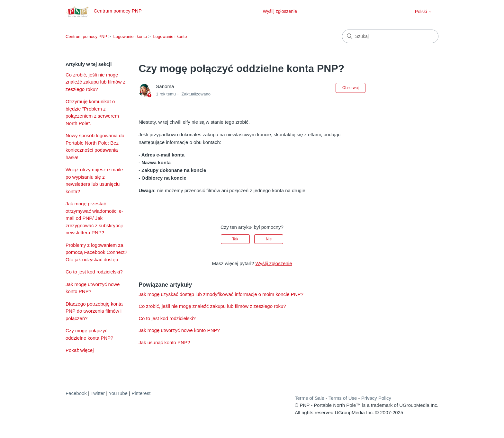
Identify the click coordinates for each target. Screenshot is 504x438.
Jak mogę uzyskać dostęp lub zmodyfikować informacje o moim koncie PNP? (221, 294)
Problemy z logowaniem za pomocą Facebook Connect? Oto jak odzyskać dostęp (96, 252)
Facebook (76, 393)
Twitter (98, 393)
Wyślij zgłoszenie (280, 11)
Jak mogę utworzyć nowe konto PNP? (93, 288)
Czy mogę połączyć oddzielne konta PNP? (89, 334)
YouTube (118, 393)
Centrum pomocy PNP (86, 36)
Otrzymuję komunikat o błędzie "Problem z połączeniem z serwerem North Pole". (92, 112)
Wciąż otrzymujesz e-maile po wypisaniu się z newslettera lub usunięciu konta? (94, 180)
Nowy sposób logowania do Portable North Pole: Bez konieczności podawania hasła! (95, 146)
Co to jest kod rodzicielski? (94, 272)
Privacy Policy (376, 398)
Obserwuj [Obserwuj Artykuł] (351, 88)
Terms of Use (343, 398)
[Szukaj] (390, 36)
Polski (423, 12)
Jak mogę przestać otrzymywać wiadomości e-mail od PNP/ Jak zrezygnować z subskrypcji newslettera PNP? (94, 218)
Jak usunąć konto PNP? (164, 342)
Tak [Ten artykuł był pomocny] (235, 239)
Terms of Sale (310, 398)
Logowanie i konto (130, 36)
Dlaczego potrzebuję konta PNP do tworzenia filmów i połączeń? (94, 311)
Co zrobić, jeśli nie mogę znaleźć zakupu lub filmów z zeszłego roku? (95, 82)
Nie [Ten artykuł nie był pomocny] (269, 239)
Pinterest (141, 393)
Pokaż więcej (80, 350)
